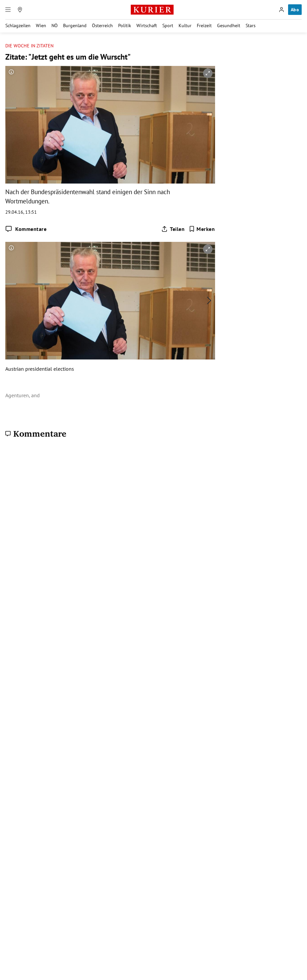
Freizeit (204, 26)
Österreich (102, 26)
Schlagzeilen (18, 26)
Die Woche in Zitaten (29, 46)
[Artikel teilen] (173, 229)
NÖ (55, 26)
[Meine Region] (20, 10)
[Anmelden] (281, 10)
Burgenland (75, 26)
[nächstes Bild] (209, 300)
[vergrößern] (208, 73)
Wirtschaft (147, 26)
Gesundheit (229, 26)
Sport (168, 26)
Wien (41, 26)
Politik (125, 26)
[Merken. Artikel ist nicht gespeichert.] (202, 229)
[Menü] (8, 10)
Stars (251, 26)
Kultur (185, 26)
